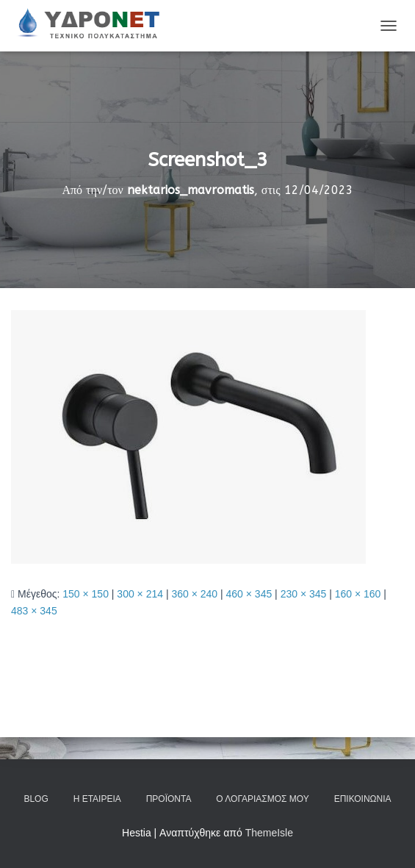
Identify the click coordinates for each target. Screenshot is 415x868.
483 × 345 (34, 611)
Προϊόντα (169, 799)
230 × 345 (304, 594)
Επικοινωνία (363, 799)
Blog (36, 799)
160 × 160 (358, 594)
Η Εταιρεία (97, 799)
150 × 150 (86, 594)
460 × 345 (249, 594)
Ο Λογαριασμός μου (262, 799)
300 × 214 (140, 594)
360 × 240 (194, 594)
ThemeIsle (269, 833)
